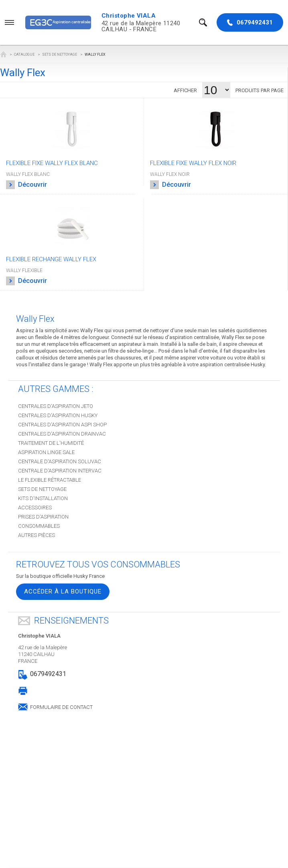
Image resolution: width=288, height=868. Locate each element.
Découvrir (26, 185)
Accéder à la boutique (63, 591)
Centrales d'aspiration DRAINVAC (62, 434)
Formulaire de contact (61, 706)
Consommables (39, 526)
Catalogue (24, 55)
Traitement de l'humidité (51, 443)
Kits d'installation (43, 498)
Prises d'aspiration (43, 517)
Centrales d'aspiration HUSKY (58, 415)
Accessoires (35, 508)
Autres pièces (37, 535)
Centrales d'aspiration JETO (56, 406)
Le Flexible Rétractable (50, 480)
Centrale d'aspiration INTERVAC (60, 471)
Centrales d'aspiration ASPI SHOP (62, 425)
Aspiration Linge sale (46, 452)
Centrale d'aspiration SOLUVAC (60, 461)
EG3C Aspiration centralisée (3, 54)
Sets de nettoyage (60, 55)
